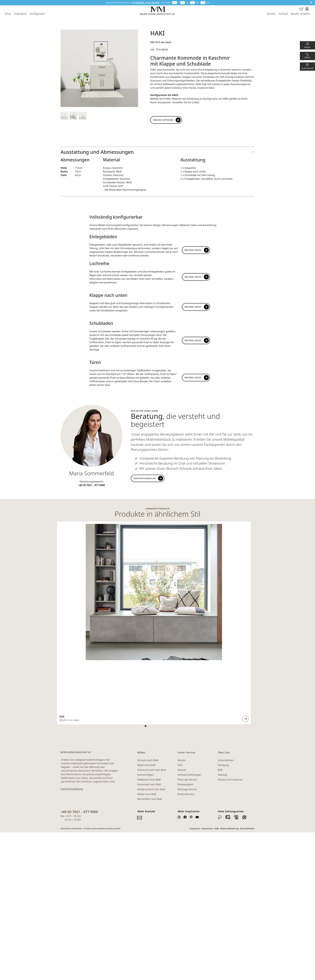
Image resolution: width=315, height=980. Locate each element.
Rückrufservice (186, 663)
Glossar (182, 638)
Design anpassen (163, 120)
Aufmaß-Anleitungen (189, 643)
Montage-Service (187, 658)
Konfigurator (37, 14)
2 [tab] (159, 594)
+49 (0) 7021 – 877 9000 (79, 680)
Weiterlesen (117, 587)
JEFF (131, 585)
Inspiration (20, 14)
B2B (220, 638)
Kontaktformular (145, 478)
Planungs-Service (187, 648)
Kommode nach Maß (149, 653)
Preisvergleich (185, 653)
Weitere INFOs (193, 277)
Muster (182, 629)
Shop (8, 14)
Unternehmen (226, 629)
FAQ (180, 634)
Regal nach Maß (146, 634)
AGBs (217, 697)
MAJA (198, 585)
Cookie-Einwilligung (72, 657)
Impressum (195, 697)
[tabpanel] (92, 557)
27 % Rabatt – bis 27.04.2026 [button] (146, 3)
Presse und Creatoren (230, 648)
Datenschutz (207, 697)
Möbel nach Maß (147, 663)
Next (257, 557)
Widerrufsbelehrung (230, 697)
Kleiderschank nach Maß (151, 658)
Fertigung (223, 634)
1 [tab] (155, 594)
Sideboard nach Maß (149, 648)
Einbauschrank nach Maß (152, 638)
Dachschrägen (145, 643)
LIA (65, 585)
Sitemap (222, 643)
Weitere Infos (193, 250)
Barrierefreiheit (247, 697)
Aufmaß (283, 14)
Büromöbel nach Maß (150, 667)
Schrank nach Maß (148, 629)
